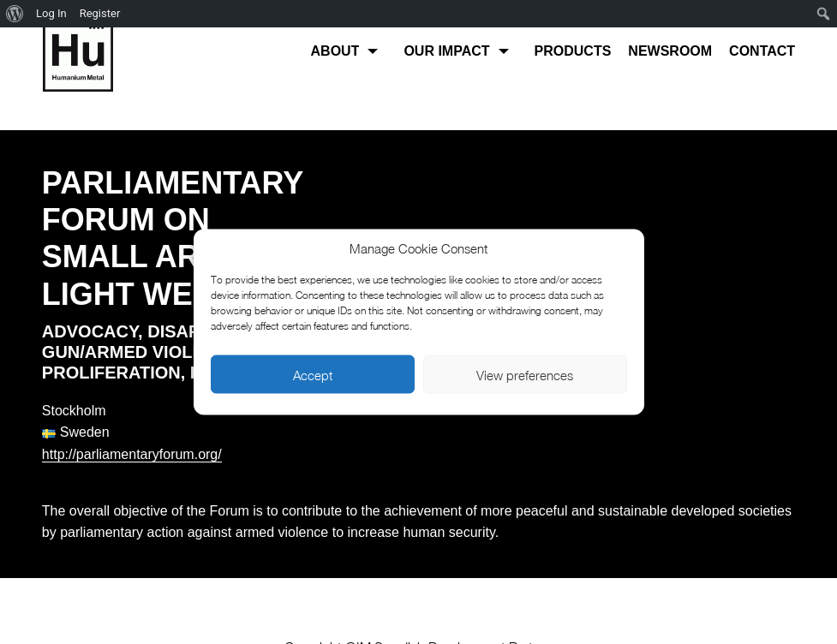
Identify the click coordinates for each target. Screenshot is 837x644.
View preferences (525, 374)
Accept (313, 374)
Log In (51, 13)
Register (100, 13)
